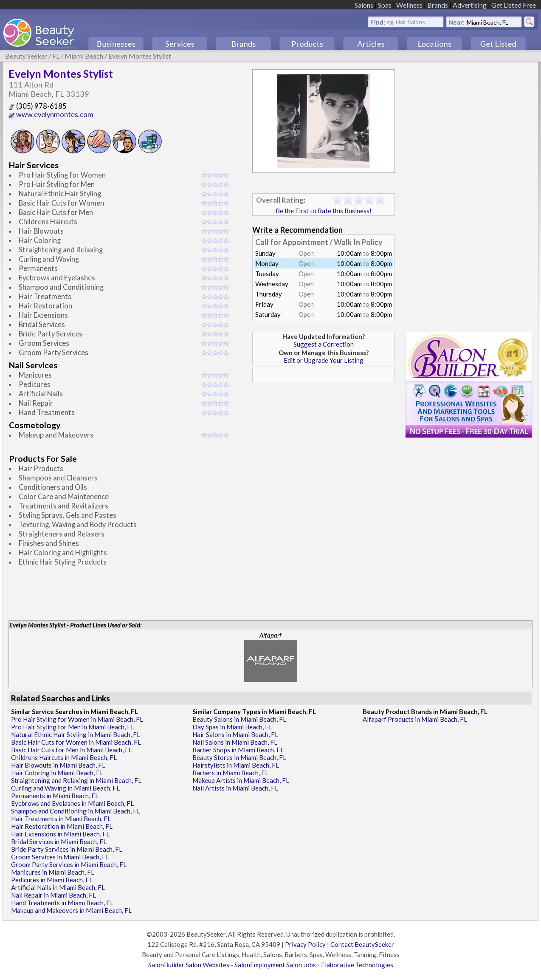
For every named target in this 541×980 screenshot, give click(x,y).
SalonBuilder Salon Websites (189, 965)
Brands (438, 5)
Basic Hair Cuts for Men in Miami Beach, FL (72, 750)
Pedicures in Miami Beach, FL (52, 880)
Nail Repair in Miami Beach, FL (54, 895)
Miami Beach (84, 56)
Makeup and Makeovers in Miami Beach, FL (71, 910)
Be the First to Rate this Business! (324, 211)
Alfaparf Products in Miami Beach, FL (415, 719)
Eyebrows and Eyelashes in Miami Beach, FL (72, 803)
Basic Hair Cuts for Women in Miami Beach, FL (76, 742)
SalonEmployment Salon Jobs (275, 965)
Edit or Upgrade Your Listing (324, 360)
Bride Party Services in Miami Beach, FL (67, 849)
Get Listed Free (514, 5)
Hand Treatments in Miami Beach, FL (62, 903)
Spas (385, 5)
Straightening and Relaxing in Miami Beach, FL (76, 780)
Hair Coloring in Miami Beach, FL (57, 773)
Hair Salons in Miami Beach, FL (235, 734)
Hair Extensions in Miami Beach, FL (60, 834)
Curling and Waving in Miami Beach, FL (65, 788)
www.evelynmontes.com (51, 115)
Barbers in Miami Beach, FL (230, 773)
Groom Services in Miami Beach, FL (60, 857)
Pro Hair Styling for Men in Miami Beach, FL (73, 727)
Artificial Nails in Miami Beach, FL (58, 887)
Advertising (470, 5)
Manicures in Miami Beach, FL (53, 872)
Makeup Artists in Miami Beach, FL (241, 780)
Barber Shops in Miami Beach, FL (238, 750)
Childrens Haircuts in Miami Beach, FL (64, 757)
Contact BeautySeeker (362, 944)
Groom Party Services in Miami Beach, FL (69, 864)
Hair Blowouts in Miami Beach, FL (58, 765)
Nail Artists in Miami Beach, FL (235, 788)
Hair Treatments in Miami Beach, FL (61, 819)
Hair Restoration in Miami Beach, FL (62, 826)
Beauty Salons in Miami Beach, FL (239, 719)
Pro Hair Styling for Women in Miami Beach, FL (77, 719)
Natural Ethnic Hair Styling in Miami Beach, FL (76, 734)
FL (56, 56)
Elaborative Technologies (357, 965)
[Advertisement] (324, 446)
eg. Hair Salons (406, 21)
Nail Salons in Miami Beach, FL (235, 742)
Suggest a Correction (324, 344)
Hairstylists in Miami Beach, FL (236, 765)
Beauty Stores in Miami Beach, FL (239, 757)
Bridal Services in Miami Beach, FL (59, 842)
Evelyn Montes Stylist (140, 56)
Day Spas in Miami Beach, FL (232, 727)
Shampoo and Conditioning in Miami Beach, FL (76, 811)
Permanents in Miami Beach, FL (55, 796)
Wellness (409, 5)
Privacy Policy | (308, 944)
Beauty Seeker (26, 56)
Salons (364, 5)
